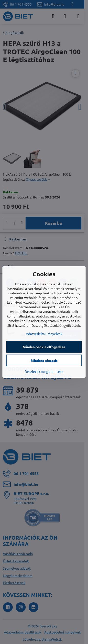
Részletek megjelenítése (44, 371)
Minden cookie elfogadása (44, 347)
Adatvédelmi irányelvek (44, 334)
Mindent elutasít (44, 360)
